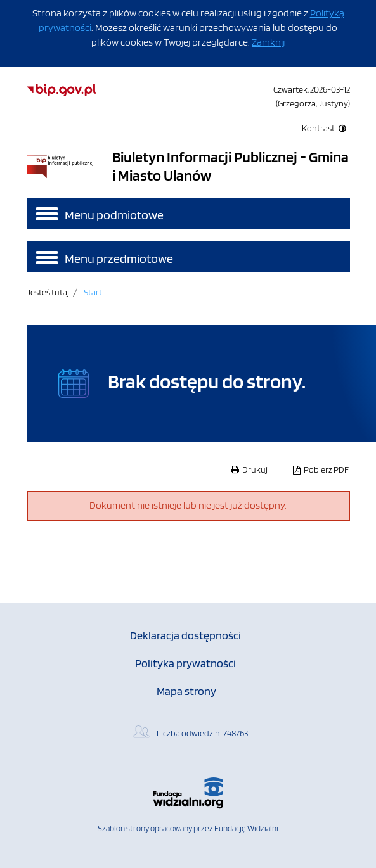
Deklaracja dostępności (185, 635)
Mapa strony (186, 691)
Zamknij (268, 42)
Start (93, 292)
